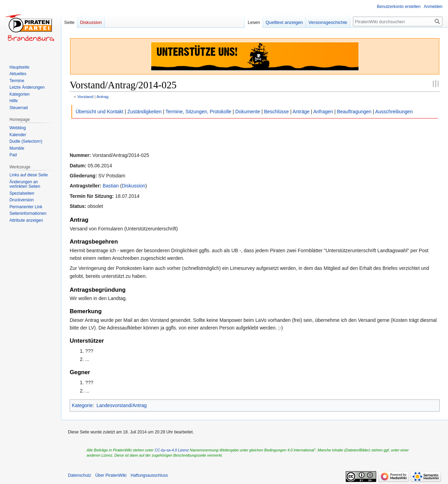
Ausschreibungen (394, 112)
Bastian (111, 186)
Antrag (102, 96)
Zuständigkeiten (144, 112)
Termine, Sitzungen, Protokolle (198, 112)
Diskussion (133, 186)
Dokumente (248, 112)
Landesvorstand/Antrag (122, 405)
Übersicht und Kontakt (100, 112)
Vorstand (85, 96)
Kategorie (82, 405)
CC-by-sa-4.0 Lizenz (172, 450)
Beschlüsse (277, 112)
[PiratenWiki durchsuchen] (398, 21)
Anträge (301, 112)
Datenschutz (80, 475)
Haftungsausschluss (149, 475)
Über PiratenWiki (111, 475)
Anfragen (323, 112)
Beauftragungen (354, 112)
